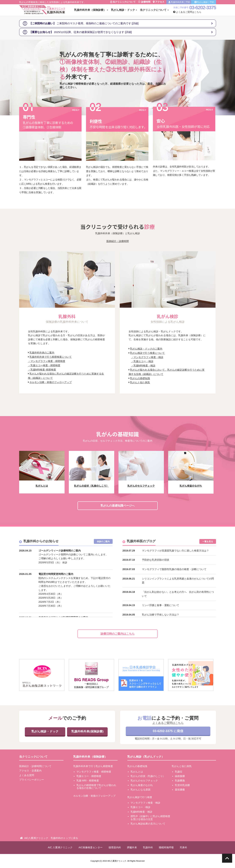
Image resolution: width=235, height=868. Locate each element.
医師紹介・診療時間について (35, 766)
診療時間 (144, 2)
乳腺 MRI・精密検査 (88, 781)
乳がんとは (137, 772)
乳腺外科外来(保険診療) (87, 731)
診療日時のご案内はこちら (118, 634)
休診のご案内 (103, 542)
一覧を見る (208, 542)
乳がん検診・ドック (123, 10)
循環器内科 (115, 847)
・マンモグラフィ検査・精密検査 (47, 361)
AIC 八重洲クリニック (60, 847)
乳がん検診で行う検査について (147, 353)
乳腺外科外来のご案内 (42, 353)
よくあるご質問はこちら (187, 12)
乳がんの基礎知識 (140, 378)
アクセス (159, 2)
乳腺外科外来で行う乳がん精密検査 (93, 766)
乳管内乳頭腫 (182, 785)
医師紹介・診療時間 (118, 241)
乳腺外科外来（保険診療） (90, 10)
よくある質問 (27, 775)
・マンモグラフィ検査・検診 (147, 357)
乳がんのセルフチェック (144, 781)
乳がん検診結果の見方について (148, 824)
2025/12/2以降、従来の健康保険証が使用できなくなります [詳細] (81, 32)
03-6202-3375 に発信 (168, 731)
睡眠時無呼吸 (166, 847)
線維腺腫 (180, 776)
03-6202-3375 (203, 8)
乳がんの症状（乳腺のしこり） (148, 776)
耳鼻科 (183, 847)
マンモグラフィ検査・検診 (145, 803)
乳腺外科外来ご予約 (179, 2)
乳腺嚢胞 (180, 781)
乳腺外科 (148, 847)
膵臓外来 (132, 847)
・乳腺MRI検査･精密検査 (42, 370)
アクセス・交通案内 (30, 771)
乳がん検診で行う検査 (140, 797)
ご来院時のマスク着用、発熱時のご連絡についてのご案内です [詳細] (84, 23)
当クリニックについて (123, 2)
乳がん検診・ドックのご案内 (146, 349)
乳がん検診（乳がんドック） (146, 757)
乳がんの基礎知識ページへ (118, 506)
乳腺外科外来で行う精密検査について (51, 357)
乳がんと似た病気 (140, 382)
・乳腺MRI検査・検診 (143, 366)
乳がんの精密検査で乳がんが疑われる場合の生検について (96, 787)
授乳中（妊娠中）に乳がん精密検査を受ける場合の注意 (150, 818)
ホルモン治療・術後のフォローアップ (51, 382)
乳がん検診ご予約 (204, 2)
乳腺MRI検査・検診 (142, 812)
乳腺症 (179, 772)
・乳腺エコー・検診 (142, 361)
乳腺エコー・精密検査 (89, 776)
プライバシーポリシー (32, 780)
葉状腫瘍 (180, 790)
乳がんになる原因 (140, 790)
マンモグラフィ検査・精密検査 (94, 772)
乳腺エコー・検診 (140, 807)
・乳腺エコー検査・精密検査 (44, 365)
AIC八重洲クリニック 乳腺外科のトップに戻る (51, 838)
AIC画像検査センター (91, 847)
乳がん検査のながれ (142, 785)
